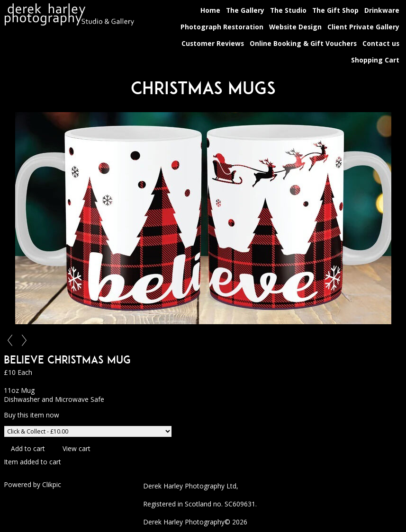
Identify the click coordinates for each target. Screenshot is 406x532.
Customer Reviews (213, 43)
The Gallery (245, 10)
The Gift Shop (335, 10)
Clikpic (52, 484)
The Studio (288, 10)
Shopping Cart (375, 60)
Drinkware (382, 10)
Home (210, 10)
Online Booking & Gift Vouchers (303, 43)
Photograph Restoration (222, 27)
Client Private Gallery (363, 27)
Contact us (381, 43)
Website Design (295, 27)
